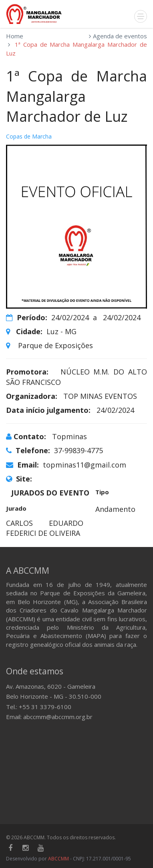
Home (15, 36)
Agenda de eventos (120, 36)
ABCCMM (58, 859)
